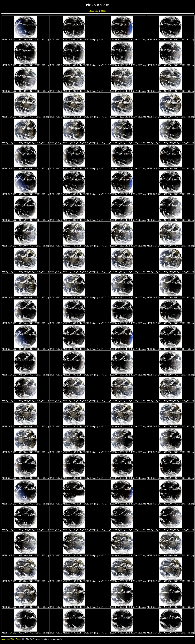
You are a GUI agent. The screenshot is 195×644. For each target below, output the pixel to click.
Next (103, 11)
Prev (92, 11)
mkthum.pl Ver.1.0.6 (10, 639)
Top (97, 11)
